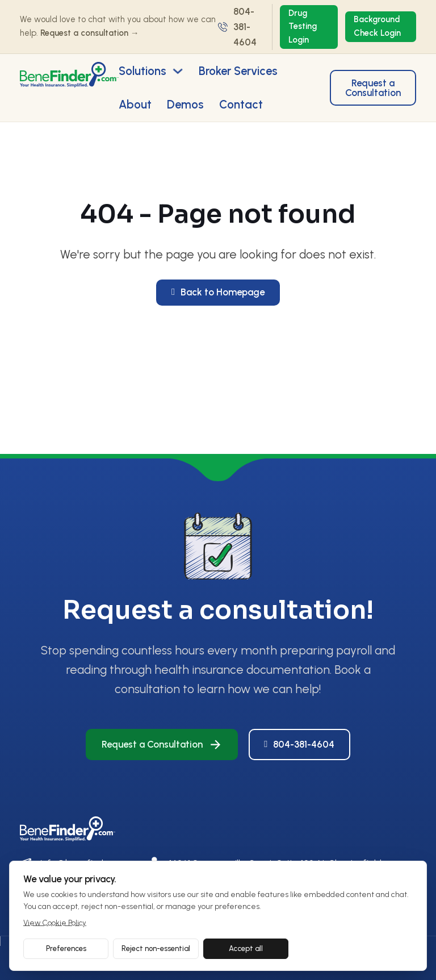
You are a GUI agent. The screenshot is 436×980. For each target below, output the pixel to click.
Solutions (142, 71)
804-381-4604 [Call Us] (299, 744)
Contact (241, 105)
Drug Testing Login (303, 27)
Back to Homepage (218, 292)
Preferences (66, 948)
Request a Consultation (373, 88)
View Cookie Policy (55, 923)
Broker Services (238, 71)
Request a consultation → (90, 33)
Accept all (246, 948)
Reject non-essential (156, 948)
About (135, 105)
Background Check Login (377, 26)
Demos (185, 105)
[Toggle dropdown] (178, 71)
